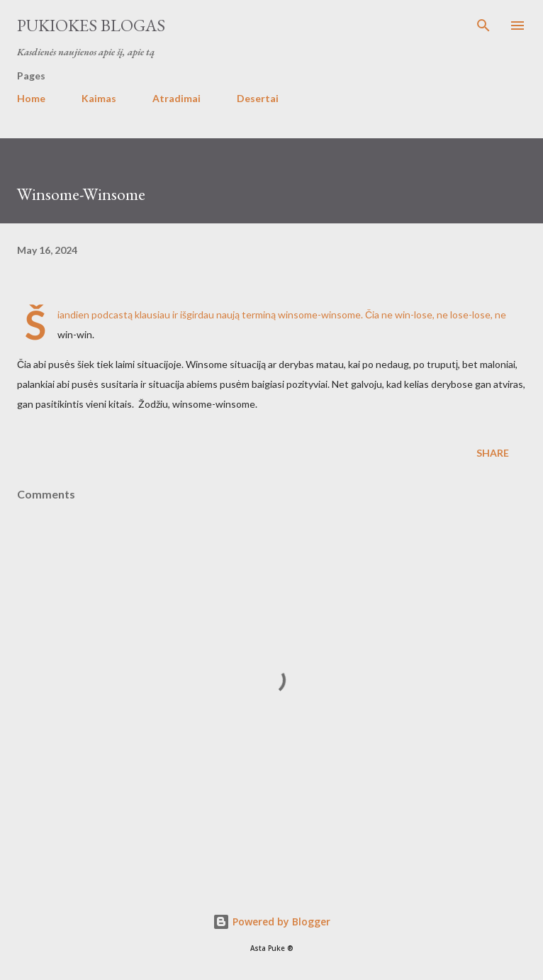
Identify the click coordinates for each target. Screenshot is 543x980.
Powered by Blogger (271, 921)
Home (31, 98)
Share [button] (493, 453)
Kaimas (99, 98)
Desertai (258, 98)
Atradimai (177, 98)
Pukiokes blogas (91, 25)
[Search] (483, 26)
